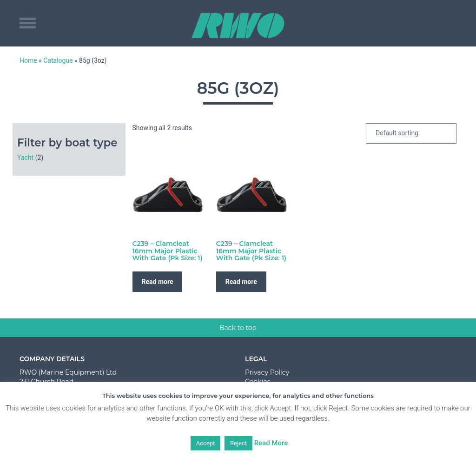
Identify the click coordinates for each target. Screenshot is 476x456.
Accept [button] (206, 443)
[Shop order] (411, 133)
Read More (271, 443)
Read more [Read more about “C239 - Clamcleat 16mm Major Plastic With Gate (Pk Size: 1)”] (158, 282)
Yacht (25, 158)
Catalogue (58, 60)
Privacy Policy (267, 372)
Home (28, 60)
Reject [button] (238, 443)
